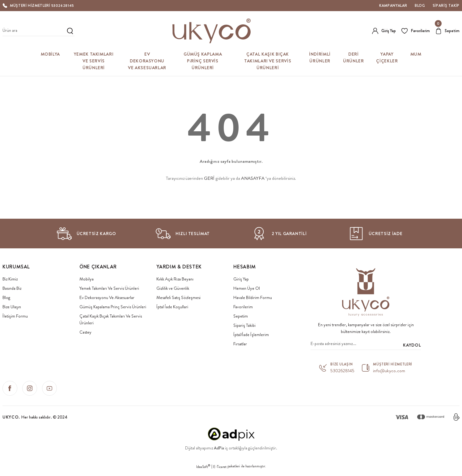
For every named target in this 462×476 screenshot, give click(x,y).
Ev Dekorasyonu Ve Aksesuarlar (107, 297)
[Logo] (212, 31)
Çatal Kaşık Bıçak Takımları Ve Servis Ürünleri (111, 319)
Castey (85, 332)
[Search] (38, 31)
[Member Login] (383, 31)
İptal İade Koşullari (172, 307)
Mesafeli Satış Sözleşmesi (178, 297)
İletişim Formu (15, 316)
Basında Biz (12, 288)
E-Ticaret (220, 464)
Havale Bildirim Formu (253, 297)
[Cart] (447, 31)
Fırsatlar (240, 344)
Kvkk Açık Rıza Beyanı (175, 279)
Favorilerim (243, 307)
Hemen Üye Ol (247, 288)
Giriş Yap (241, 279)
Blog (6, 297)
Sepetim (241, 316)
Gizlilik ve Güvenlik (173, 288)
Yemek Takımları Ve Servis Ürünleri (109, 288)
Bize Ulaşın (12, 307)
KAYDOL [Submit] (412, 345)
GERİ (209, 178)
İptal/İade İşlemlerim (251, 335)
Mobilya (87, 279)
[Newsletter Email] (366, 345)
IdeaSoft (203, 464)
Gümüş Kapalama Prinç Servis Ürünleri (113, 307)
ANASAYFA (253, 178)
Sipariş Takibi (244, 325)
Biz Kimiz (10, 279)
